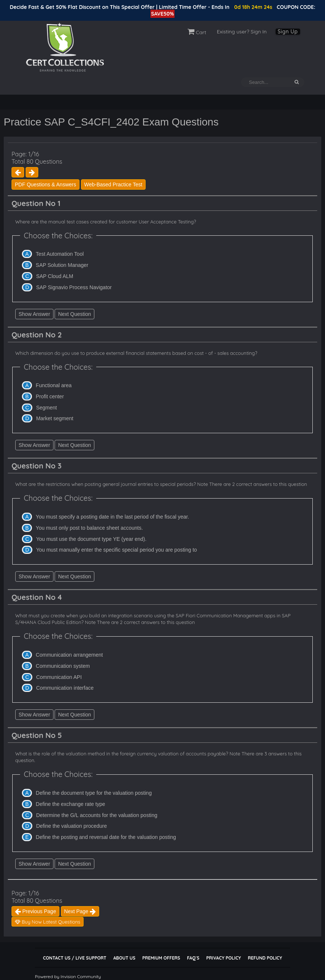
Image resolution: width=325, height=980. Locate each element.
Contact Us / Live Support (75, 958)
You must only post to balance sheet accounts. (89, 528)
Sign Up (288, 32)
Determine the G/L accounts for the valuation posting (97, 815)
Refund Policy (265, 958)
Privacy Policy (223, 958)
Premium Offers (161, 958)
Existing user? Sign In (242, 32)
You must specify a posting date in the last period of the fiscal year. (112, 517)
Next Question (74, 314)
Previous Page (35, 911)
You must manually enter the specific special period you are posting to (116, 550)
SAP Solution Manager (62, 265)
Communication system (63, 666)
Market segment (55, 418)
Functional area (54, 385)
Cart (197, 32)
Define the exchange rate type (70, 804)
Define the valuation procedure (71, 826)
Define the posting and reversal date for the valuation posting (106, 837)
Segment (46, 408)
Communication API (59, 677)
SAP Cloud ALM (55, 276)
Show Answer (34, 314)
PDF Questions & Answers (45, 184)
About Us (124, 958)
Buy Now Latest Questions (48, 922)
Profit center (50, 396)
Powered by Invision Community (68, 976)
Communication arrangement (69, 655)
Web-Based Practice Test (113, 184)
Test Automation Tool (60, 254)
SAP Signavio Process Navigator (74, 287)
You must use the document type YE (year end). (91, 539)
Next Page (80, 911)
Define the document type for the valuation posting (94, 793)
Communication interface (65, 688)
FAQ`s (193, 958)
